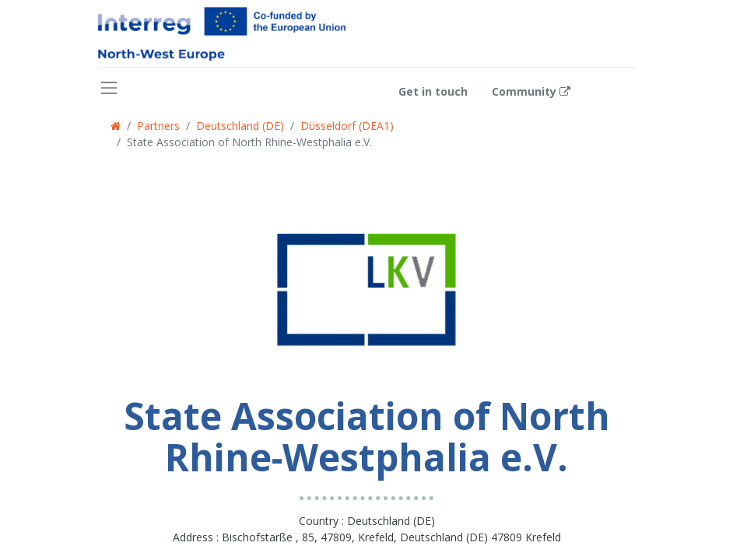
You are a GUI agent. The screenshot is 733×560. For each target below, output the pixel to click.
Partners (158, 126)
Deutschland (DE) (240, 126)
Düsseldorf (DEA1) (347, 126)
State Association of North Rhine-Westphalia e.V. (249, 142)
